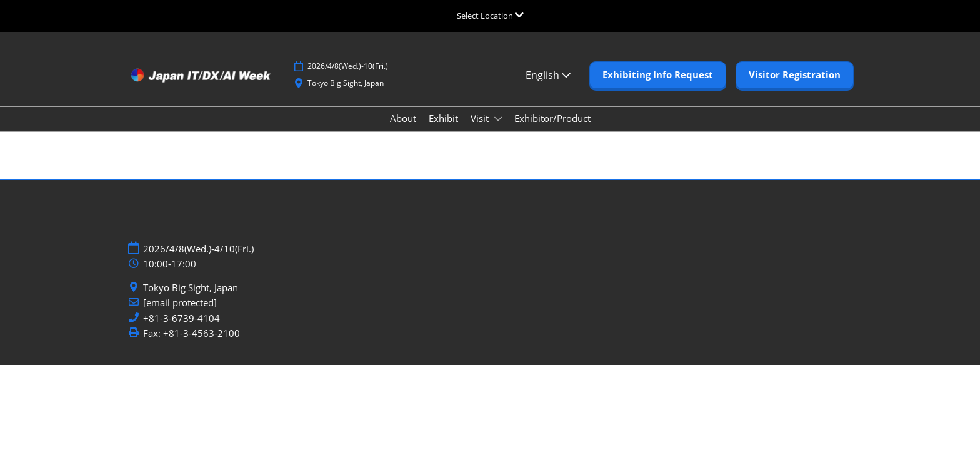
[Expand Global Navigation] (490, 16)
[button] (658, 75)
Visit (481, 118)
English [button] (548, 75)
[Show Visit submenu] (498, 119)
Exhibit (443, 118)
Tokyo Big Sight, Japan (191, 288)
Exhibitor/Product (552, 118)
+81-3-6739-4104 (182, 318)
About (403, 118)
